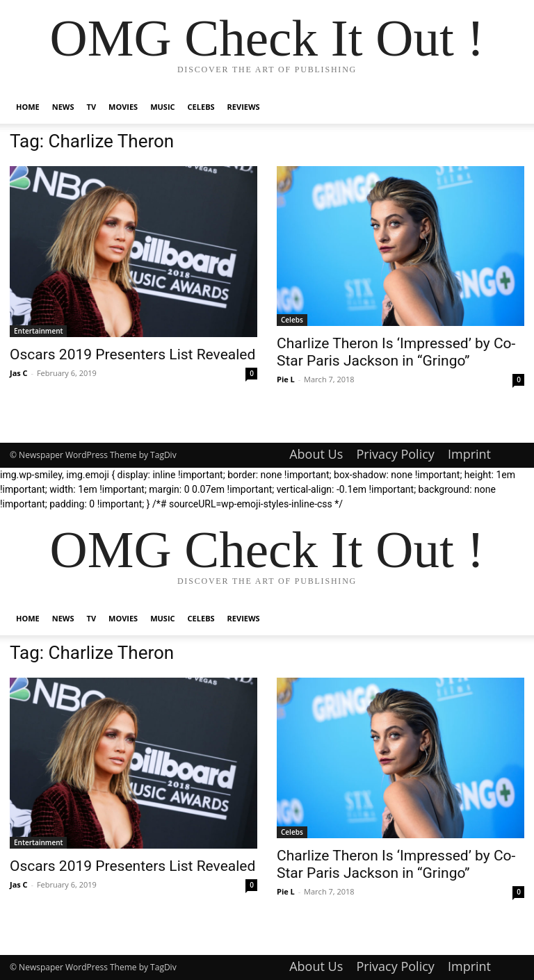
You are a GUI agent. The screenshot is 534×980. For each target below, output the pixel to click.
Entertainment (38, 331)
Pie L (286, 379)
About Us (316, 454)
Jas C (19, 373)
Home (28, 107)
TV (92, 107)
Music (162, 107)
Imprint (469, 454)
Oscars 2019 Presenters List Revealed (132, 354)
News (63, 107)
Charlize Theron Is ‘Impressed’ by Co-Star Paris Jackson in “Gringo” (396, 352)
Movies (123, 107)
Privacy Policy (395, 454)
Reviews (244, 107)
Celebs (201, 107)
